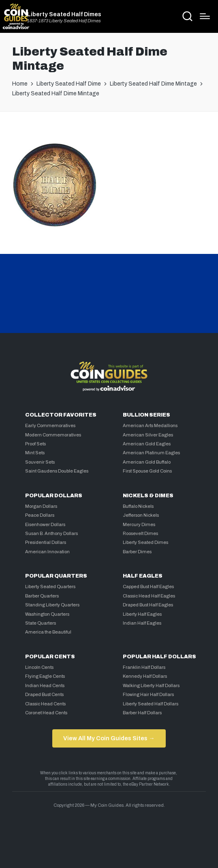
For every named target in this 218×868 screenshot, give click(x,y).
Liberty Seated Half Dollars (151, 704)
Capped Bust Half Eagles (148, 587)
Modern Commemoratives (53, 435)
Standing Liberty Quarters (52, 605)
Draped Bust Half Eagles (148, 605)
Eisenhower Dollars (45, 524)
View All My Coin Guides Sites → (109, 738)
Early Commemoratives (50, 425)
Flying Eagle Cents (45, 676)
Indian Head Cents (45, 685)
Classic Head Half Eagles (149, 596)
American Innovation (47, 552)
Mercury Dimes (139, 524)
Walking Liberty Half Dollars (151, 685)
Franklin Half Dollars (144, 667)
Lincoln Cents (39, 667)
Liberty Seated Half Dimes (64, 14)
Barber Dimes (137, 552)
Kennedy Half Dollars (145, 676)
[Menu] (205, 16)
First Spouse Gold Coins (147, 471)
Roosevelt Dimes (140, 533)
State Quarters (41, 623)
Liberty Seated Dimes (145, 542)
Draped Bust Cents (44, 694)
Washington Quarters (47, 614)
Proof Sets (35, 444)
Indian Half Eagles (142, 623)
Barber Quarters (42, 596)
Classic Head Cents (45, 704)
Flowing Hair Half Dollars (148, 694)
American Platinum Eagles (151, 453)
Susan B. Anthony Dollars (51, 533)
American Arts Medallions (150, 425)
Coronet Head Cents (46, 713)
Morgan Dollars (41, 506)
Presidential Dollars (46, 542)
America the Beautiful (48, 632)
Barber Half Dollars (142, 713)
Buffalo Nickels (138, 506)
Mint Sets (35, 453)
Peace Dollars (40, 515)
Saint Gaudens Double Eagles (57, 471)
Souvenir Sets (40, 462)
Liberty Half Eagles (142, 614)
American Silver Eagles (148, 435)
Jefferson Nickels (141, 515)
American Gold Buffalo (147, 462)
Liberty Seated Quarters (50, 587)
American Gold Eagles (147, 444)
